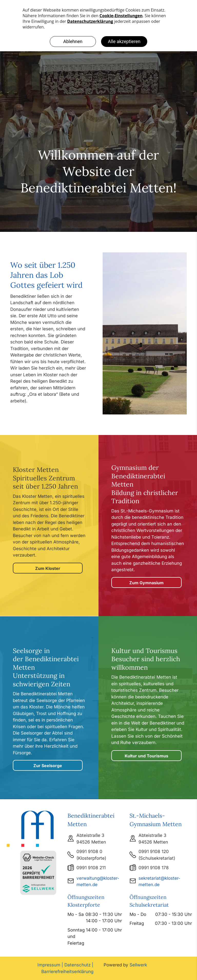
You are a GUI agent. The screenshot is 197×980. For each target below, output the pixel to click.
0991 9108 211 (91, 868)
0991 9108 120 (154, 852)
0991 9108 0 (89, 852)
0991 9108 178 (154, 868)
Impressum (49, 965)
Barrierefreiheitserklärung (67, 972)
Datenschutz (77, 965)
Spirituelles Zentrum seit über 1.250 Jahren (45, 482)
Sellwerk (138, 965)
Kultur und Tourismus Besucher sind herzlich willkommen (146, 659)
